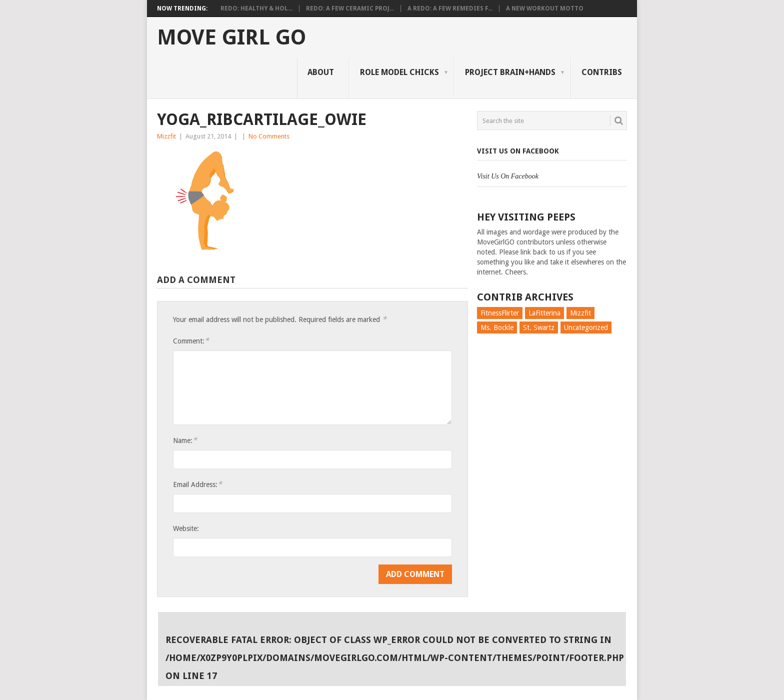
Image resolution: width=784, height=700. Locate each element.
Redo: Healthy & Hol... (256, 8)
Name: (185, 440)
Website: (186, 528)
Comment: (191, 341)
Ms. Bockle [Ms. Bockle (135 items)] (497, 327)
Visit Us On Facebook (518, 151)
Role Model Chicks (399, 72)
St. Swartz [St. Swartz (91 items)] (539, 327)
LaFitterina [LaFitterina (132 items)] (544, 313)
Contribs (602, 72)
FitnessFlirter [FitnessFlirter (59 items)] (500, 313)
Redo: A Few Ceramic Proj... (350, 8)
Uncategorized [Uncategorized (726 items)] (586, 327)
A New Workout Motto (545, 8)
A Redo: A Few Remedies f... (450, 8)
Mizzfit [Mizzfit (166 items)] (580, 313)
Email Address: (197, 484)
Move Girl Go (231, 37)
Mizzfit (166, 136)
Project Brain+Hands (510, 72)
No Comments (269, 136)
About (321, 72)
